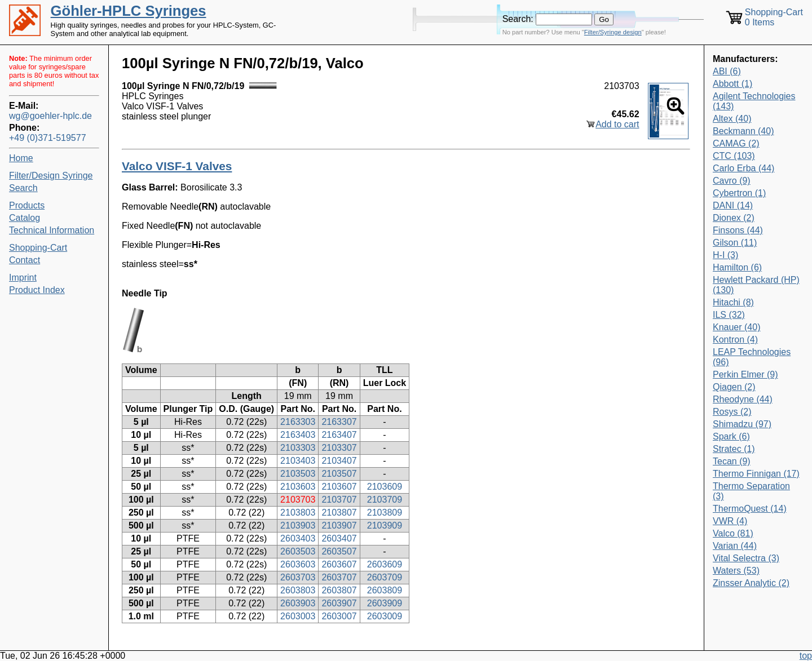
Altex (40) (732, 119)
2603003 (298, 616)
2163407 (339, 435)
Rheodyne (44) (743, 399)
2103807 (339, 513)
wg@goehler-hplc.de (50, 116)
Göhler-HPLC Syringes (129, 11)
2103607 (339, 487)
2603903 (298, 603)
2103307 (339, 448)
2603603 (298, 564)
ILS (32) (729, 315)
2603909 (385, 603)
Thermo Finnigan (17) (756, 474)
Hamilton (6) (737, 267)
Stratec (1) (734, 449)
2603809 (385, 590)
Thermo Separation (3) (751, 491)
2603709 (385, 577)
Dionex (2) (734, 218)
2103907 (339, 525)
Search (23, 188)
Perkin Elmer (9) (745, 374)
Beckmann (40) (743, 131)
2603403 (298, 538)
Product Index (37, 290)
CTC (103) (734, 156)
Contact (25, 260)
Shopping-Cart (38, 248)
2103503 (298, 474)
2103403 (298, 461)
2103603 (298, 487)
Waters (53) (736, 571)
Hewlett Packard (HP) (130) (756, 285)
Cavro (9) (732, 181)
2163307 (339, 422)
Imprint (23, 278)
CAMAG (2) (736, 143)
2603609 (385, 564)
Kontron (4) (735, 340)
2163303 (298, 422)
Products (27, 205)
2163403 (298, 435)
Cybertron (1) (739, 193)
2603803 (298, 590)
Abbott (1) (732, 84)
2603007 (339, 616)
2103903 (298, 525)
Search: (518, 19)
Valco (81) (733, 533)
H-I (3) (725, 255)
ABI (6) (727, 71)
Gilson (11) (735, 243)
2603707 (339, 577)
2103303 (298, 448)
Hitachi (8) (733, 302)
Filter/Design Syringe (51, 176)
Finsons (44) (738, 230)
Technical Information (52, 230)
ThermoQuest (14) (750, 509)
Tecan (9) (732, 461)
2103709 (385, 500)
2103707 (339, 500)
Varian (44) (735, 546)
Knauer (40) (737, 327)
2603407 (339, 538)
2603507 (339, 551)
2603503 (298, 551)
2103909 (385, 525)
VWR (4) (730, 521)
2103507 (339, 474)
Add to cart (617, 124)
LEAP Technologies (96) (752, 357)
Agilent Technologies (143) (754, 101)
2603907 (339, 603)
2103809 (385, 513)
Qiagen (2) (734, 387)
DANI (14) (733, 205)
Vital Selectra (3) (746, 558)
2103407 (339, 461)
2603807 (339, 590)
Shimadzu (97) (742, 424)
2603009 (385, 616)
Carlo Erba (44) (743, 168)
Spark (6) (731, 436)
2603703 (298, 577)
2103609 (385, 487)
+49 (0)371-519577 (48, 138)
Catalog (25, 218)
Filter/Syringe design (613, 32)
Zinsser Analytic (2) (751, 583)
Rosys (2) (732, 412)
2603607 (339, 564)
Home (21, 158)
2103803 (298, 513)
